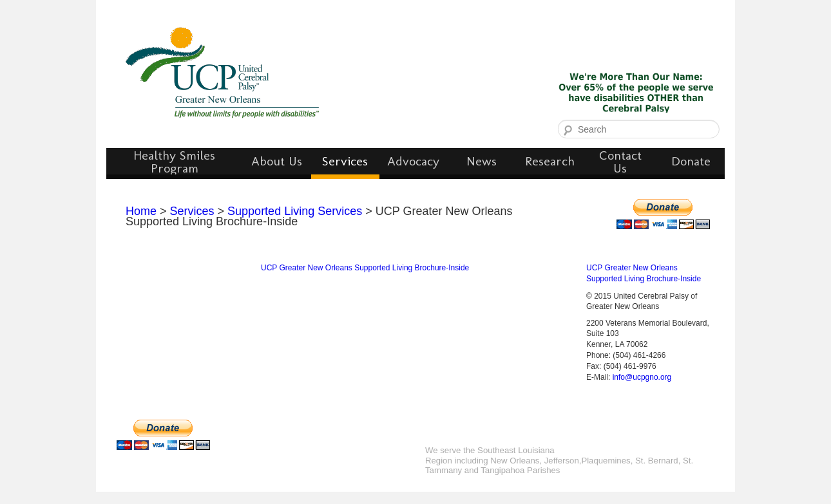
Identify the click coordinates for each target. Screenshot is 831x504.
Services (192, 211)
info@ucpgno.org (642, 377)
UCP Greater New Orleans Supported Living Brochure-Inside (365, 268)
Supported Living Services (295, 211)
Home (141, 211)
